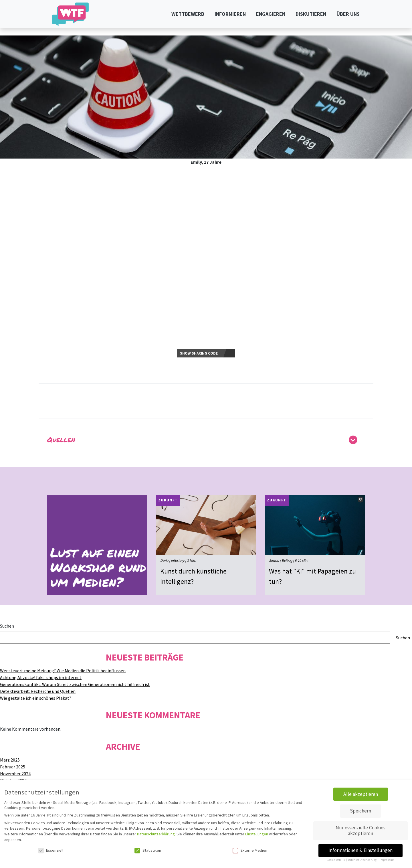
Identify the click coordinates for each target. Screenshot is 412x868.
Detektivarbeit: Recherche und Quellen (38, 691)
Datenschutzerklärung (156, 834)
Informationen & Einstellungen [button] (360, 850)
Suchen (7, 626)
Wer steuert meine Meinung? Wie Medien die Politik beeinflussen (63, 671)
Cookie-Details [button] (336, 860)
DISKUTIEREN (311, 14)
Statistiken (148, 850)
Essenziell (51, 850)
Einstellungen (257, 834)
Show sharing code (199, 353)
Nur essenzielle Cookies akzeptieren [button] (360, 831)
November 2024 (15, 774)
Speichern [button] (360, 811)
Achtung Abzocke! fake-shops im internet (41, 677)
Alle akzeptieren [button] (361, 794)
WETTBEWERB (188, 14)
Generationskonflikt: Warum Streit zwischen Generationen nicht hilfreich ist (75, 684)
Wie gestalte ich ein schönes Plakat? (36, 698)
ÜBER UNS (348, 14)
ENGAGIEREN (271, 14)
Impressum (387, 860)
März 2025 (10, 760)
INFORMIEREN (230, 14)
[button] (206, 441)
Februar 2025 (13, 767)
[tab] (206, 443)
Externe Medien (250, 850)
